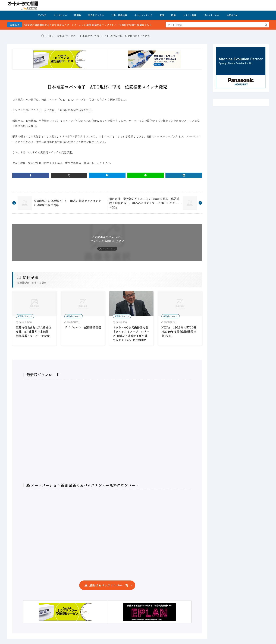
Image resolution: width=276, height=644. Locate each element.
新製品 (78, 15)
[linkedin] (184, 175)
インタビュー (60, 15)
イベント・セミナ (143, 15)
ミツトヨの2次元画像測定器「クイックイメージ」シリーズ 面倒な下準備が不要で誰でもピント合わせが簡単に (131, 334)
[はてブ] (107, 175)
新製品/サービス (66, 36)
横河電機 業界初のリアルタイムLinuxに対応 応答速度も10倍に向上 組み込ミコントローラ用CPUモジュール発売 (145, 203)
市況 (162, 15)
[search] (266, 25)
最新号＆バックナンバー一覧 (109, 585)
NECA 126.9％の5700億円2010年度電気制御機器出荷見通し (179, 332)
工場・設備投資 (119, 15)
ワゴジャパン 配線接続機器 (83, 327)
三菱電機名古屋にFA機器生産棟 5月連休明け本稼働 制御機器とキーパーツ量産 (34, 332)
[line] (146, 175)
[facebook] (31, 175)
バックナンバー (211, 15)
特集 (173, 15)
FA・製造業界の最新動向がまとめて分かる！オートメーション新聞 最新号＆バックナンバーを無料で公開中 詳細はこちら (96, 25)
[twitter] (69, 175)
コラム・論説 (190, 15)
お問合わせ (232, 15)
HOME (42, 15)
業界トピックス (96, 15)
